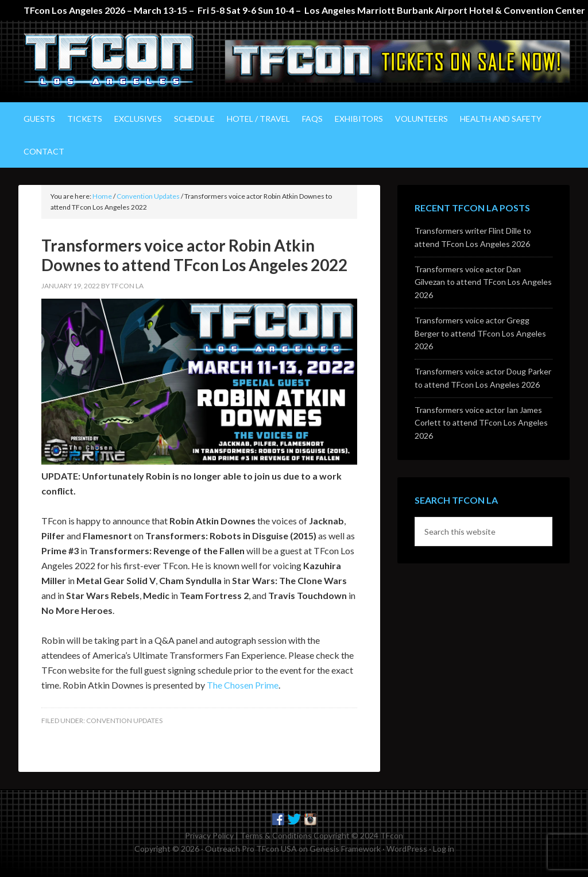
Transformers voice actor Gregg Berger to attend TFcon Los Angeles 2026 (480, 332)
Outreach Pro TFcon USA (251, 847)
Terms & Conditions (276, 834)
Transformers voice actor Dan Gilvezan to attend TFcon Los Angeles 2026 (483, 281)
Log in (444, 847)
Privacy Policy (209, 834)
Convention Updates (124, 719)
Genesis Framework (345, 847)
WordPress (407, 847)
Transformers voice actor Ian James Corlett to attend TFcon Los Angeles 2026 (481, 422)
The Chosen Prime (243, 684)
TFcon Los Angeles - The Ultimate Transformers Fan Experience (116, 61)
